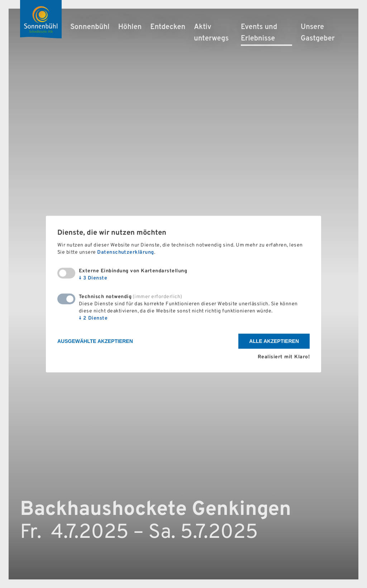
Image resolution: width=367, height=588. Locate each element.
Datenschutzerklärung (126, 253)
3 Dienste (93, 279)
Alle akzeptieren (274, 341)
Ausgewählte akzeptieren (95, 341)
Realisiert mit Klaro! (284, 357)
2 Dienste (93, 319)
